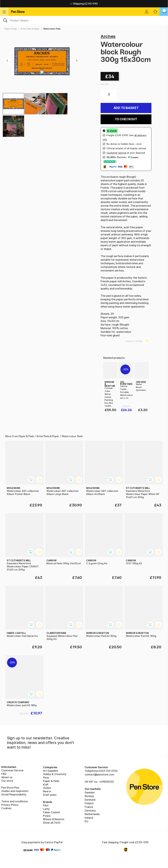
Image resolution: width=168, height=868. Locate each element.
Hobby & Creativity (55, 774)
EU (86, 821)
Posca (47, 816)
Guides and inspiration (15, 791)
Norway (89, 796)
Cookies (6, 808)
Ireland (89, 818)
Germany (90, 810)
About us (7, 777)
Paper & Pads (10, 29)
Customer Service (12, 770)
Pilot (46, 805)
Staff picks (50, 795)
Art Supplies (51, 771)
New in (47, 791)
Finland (89, 803)
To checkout (126, 119)
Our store (7, 781)
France (89, 807)
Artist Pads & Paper (30, 29)
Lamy (46, 809)
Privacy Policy (10, 805)
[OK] (84, 20)
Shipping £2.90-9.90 (84, 4)
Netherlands (92, 814)
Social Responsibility (14, 794)
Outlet (47, 788)
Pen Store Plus (10, 788)
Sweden (90, 792)
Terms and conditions (14, 801)
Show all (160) (52, 823)
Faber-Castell (51, 812)
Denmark (90, 800)
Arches (108, 36)
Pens (46, 778)
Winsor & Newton (54, 819)
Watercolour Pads (52, 29)
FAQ (4, 774)
